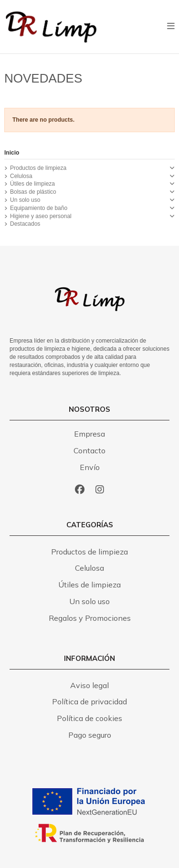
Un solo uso (25, 200)
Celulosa (21, 176)
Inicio (12, 153)
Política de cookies (89, 718)
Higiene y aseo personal (41, 216)
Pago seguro (90, 735)
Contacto (89, 450)
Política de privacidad (89, 701)
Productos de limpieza (38, 168)
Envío (90, 467)
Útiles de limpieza (32, 184)
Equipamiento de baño (39, 208)
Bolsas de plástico (33, 192)
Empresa (89, 434)
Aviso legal (89, 685)
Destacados (25, 224)
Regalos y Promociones (90, 618)
